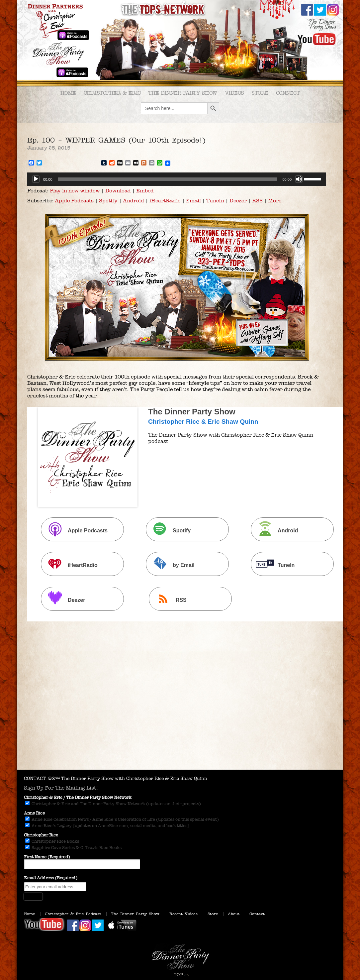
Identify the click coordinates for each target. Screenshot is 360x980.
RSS (257, 201)
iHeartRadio (165, 201)
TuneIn (215, 201)
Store (260, 93)
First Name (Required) (47, 857)
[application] (177, 179)
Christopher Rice (41, 835)
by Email (171, 565)
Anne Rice (34, 813)
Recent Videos (183, 914)
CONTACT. (35, 778)
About (234, 914)
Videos (234, 93)
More (275, 201)
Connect (288, 93)
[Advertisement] (180, 720)
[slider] (168, 179)
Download (118, 191)
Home (68, 93)
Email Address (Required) (51, 878)
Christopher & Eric (112, 93)
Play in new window (75, 191)
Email (193, 201)
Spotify (108, 201)
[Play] (36, 179)
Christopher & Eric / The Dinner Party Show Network (78, 798)
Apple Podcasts (74, 201)
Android (134, 201)
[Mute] (299, 179)
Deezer (238, 201)
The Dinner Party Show (183, 93)
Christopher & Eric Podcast (73, 914)
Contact (257, 914)
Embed (145, 191)
